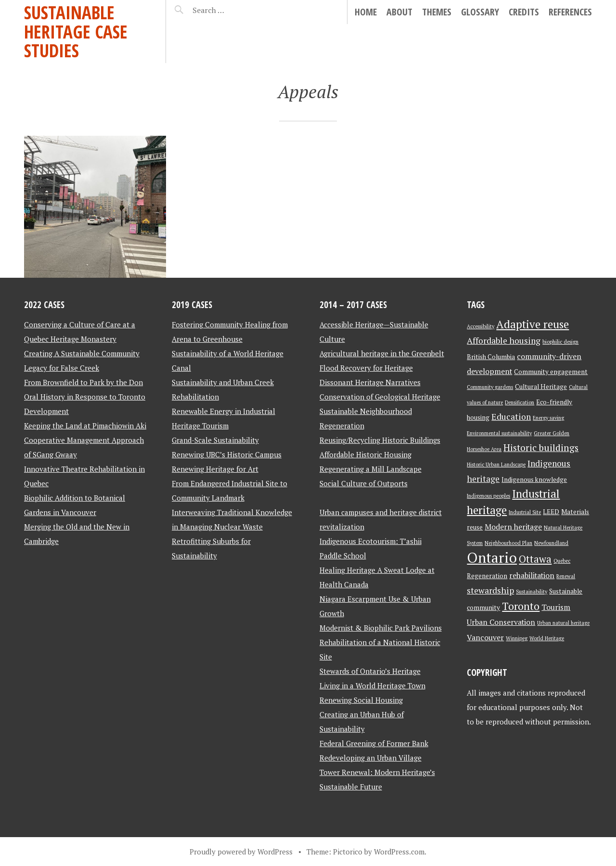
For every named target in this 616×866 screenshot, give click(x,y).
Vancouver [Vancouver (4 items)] (485, 638)
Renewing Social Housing (361, 700)
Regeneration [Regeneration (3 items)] (487, 576)
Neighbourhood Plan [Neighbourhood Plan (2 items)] (508, 543)
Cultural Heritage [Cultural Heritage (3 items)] (541, 387)
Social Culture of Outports (364, 483)
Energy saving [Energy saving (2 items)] (548, 418)
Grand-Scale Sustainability (215, 440)
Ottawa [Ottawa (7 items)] (535, 559)
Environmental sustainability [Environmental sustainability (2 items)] (499, 433)
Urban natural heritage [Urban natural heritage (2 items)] (563, 623)
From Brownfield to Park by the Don (83, 382)
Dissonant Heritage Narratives (370, 382)
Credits (524, 12)
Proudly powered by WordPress (241, 852)
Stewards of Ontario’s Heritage (370, 671)
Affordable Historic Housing (366, 454)
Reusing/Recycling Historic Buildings (380, 440)
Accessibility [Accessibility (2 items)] (481, 326)
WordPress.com (399, 852)
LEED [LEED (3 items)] (551, 512)
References (570, 12)
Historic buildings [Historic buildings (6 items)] (541, 448)
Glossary (480, 12)
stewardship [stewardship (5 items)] (490, 590)
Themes (437, 12)
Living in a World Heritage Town (372, 685)
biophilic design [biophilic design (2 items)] (560, 342)
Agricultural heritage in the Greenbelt (382, 353)
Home (366, 12)
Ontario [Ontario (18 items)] (492, 557)
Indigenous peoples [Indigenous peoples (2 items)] (488, 496)
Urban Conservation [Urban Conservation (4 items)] (501, 622)
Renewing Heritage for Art (215, 469)
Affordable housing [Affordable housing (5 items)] (504, 341)
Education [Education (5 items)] (511, 417)
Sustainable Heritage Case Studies (76, 31)
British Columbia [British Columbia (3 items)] (491, 357)
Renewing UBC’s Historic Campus (227, 454)
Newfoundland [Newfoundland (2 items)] (551, 543)
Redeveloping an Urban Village (371, 758)
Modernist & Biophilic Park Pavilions (381, 628)
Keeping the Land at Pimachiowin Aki (85, 426)
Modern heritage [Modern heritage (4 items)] (513, 527)
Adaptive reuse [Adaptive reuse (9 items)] (533, 324)
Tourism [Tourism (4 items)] (556, 607)
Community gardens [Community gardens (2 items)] (490, 387)
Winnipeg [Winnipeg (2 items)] (517, 638)
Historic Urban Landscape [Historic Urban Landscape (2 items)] (496, 465)
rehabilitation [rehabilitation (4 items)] (532, 575)
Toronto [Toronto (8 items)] (521, 606)
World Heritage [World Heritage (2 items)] (547, 638)
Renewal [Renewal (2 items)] (566, 576)
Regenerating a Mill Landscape (371, 469)
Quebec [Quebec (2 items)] (562, 561)
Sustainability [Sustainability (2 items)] (532, 592)
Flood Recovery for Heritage (366, 368)
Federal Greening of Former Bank (374, 743)
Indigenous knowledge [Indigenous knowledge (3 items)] (534, 479)
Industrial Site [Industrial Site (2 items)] (525, 512)
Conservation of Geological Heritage (380, 397)
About (399, 12)
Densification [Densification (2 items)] (520, 402)
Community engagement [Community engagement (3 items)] (551, 372)
